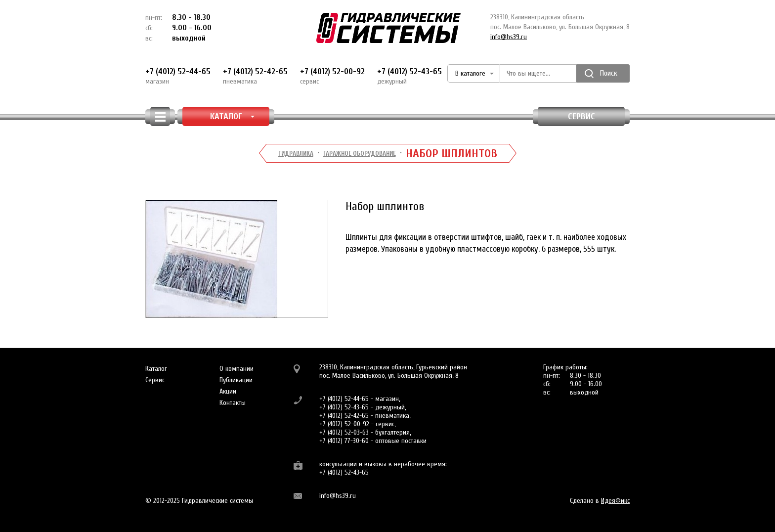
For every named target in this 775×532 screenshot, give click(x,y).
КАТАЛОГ (233, 116)
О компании (237, 369)
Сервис (581, 116)
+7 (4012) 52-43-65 (409, 76)
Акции (228, 391)
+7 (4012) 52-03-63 (344, 432)
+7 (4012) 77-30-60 (344, 441)
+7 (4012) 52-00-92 (332, 76)
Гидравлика (296, 154)
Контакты (233, 403)
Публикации (236, 380)
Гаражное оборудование (360, 154)
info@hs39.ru (509, 37)
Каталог (156, 369)
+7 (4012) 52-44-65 (178, 76)
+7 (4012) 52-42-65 (255, 76)
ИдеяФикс (615, 501)
